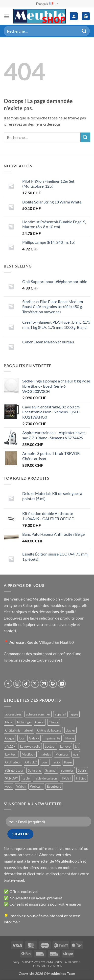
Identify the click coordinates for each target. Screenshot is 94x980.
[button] (7, 16)
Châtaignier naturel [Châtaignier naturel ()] (19, 730)
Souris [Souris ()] (82, 770)
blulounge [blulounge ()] (24, 722)
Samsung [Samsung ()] (34, 770)
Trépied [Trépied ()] (81, 778)
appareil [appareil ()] (60, 714)
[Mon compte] (74, 16)
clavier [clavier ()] (70, 730)
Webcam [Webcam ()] (36, 786)
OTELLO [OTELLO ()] (31, 762)
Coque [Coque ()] (10, 738)
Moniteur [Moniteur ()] (62, 754)
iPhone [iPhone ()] (69, 738)
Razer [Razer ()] (68, 762)
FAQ (16, 962)
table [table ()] (26, 778)
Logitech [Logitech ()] (11, 754)
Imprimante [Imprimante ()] (52, 738)
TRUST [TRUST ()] (66, 778)
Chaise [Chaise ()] (54, 722)
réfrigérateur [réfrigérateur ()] (14, 770)
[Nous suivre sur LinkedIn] (62, 684)
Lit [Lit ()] (77, 746)
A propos (73, 962)
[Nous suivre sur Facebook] (8, 684)
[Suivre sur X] (35, 684)
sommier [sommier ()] (67, 770)
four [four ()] (22, 738)
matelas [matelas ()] (45, 754)
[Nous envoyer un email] (44, 684)
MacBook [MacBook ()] (28, 754)
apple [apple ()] (74, 714)
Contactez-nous (48, 966)
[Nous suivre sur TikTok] (26, 684)
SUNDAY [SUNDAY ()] (12, 778)
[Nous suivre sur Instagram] (17, 684)
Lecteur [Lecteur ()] (50, 746)
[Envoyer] (84, 31)
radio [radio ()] (56, 762)
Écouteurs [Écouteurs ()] (54, 786)
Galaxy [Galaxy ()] (34, 738)
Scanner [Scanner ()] (51, 770)
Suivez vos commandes (42, 962)
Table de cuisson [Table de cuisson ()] (46, 778)
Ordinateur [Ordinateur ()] (13, 762)
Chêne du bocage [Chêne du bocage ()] (49, 730)
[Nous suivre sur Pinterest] (53, 684)
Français (47, 4)
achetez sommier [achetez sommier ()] (38, 714)
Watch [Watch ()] (21, 786)
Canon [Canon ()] (40, 722)
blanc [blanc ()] (9, 722)
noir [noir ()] (76, 754)
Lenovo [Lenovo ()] (65, 746)
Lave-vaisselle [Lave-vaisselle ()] (30, 746)
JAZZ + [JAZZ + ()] (10, 746)
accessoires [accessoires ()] (13, 714)
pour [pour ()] (45, 762)
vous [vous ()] (9, 786)
